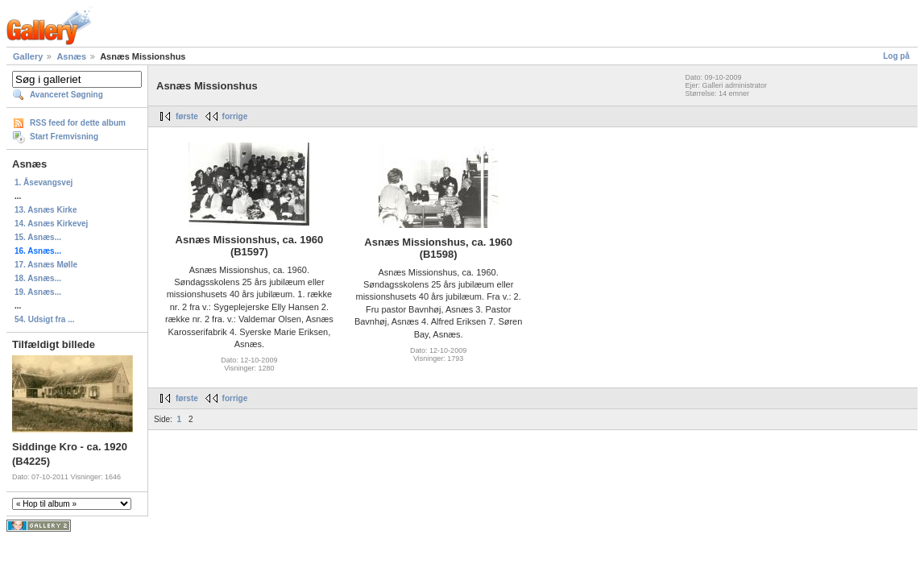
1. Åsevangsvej (44, 182)
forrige (235, 116)
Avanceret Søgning (66, 95)
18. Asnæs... (38, 278)
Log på (896, 56)
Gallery (28, 56)
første (187, 116)
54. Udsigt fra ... (44, 319)
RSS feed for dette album (78, 123)
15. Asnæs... (38, 237)
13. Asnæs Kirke (46, 210)
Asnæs (71, 56)
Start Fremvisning (64, 137)
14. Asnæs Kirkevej (51, 224)
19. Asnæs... (38, 292)
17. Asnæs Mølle (46, 265)
